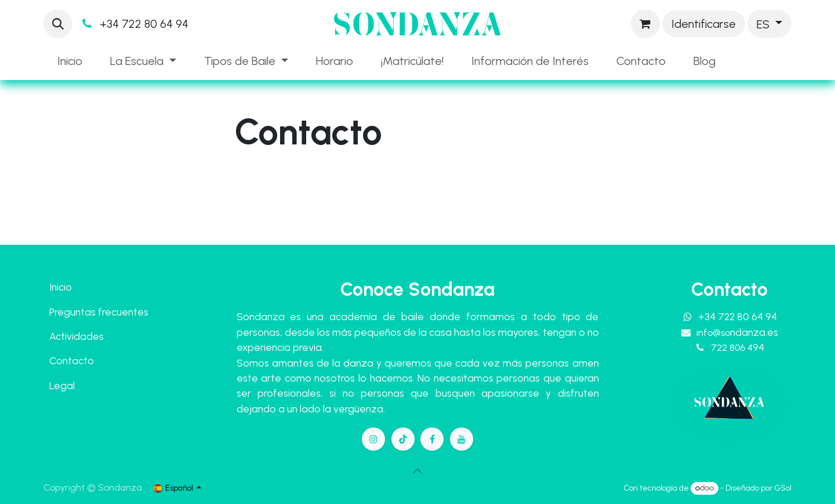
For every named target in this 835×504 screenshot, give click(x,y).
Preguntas (72, 312)
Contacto (72, 360)
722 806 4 (738, 348)
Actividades (77, 336)
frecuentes (123, 312)
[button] (58, 24)
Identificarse (704, 24)
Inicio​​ (61, 287)
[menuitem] (70, 61)
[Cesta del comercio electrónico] (645, 24)
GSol (783, 488)
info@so (737, 333)
